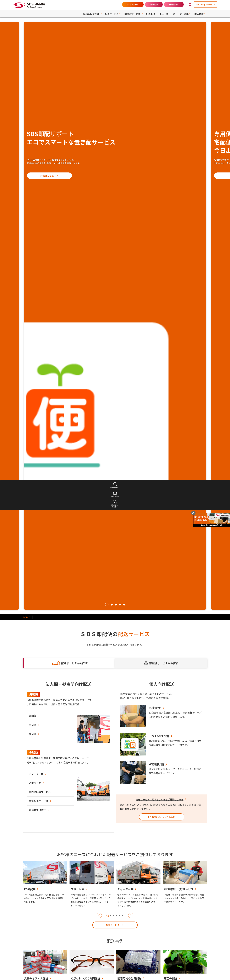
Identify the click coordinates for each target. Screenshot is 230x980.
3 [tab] (116, 605)
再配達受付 (174, 4)
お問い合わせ (133, 4)
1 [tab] (107, 605)
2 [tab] (112, 605)
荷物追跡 (154, 4)
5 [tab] (124, 605)
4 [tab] (120, 605)
